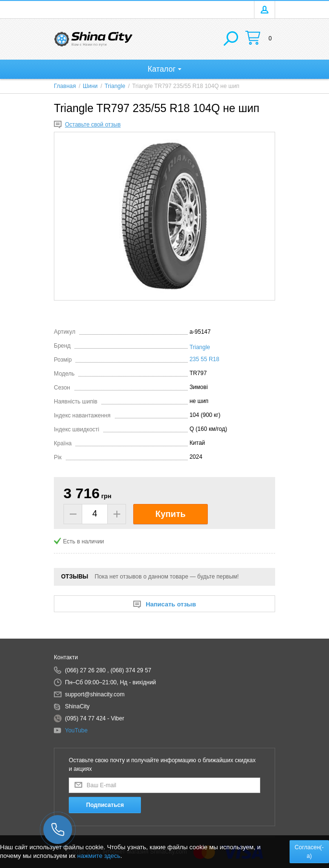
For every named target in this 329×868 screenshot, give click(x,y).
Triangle (200, 347)
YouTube (76, 730)
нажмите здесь (99, 856)
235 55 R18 (204, 359)
